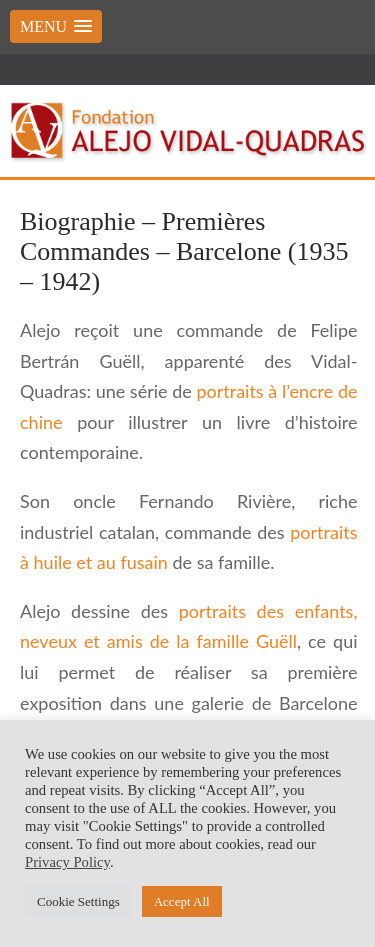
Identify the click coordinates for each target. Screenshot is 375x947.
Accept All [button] (182, 901)
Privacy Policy (67, 862)
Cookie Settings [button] (78, 901)
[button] (56, 26)
